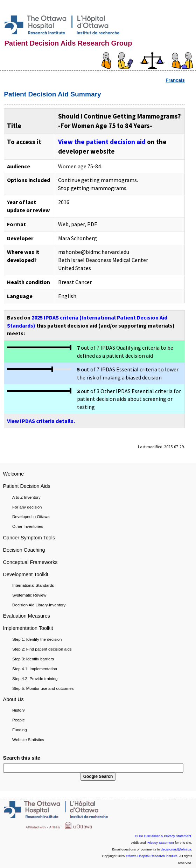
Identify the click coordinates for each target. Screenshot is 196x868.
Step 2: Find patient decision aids (42, 649)
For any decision (27, 507)
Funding (20, 730)
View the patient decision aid (102, 142)
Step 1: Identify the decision (37, 639)
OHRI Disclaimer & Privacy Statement (163, 836)
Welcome (14, 474)
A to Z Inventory (26, 497)
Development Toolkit (26, 574)
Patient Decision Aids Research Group (68, 43)
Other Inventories (28, 526)
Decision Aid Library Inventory (39, 605)
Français (175, 80)
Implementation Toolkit (28, 628)
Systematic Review (29, 595)
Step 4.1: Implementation (35, 669)
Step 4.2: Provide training (35, 679)
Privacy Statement (160, 843)
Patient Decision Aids (27, 486)
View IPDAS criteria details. (41, 421)
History (19, 710)
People (19, 720)
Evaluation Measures (27, 616)
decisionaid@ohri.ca (176, 849)
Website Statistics (28, 740)
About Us (13, 699)
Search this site (22, 758)
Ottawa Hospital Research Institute (152, 856)
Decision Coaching (24, 550)
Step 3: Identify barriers (33, 659)
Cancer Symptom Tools (29, 538)
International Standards (33, 585)
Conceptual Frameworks (30, 562)
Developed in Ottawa (31, 517)
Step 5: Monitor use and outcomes (43, 688)
